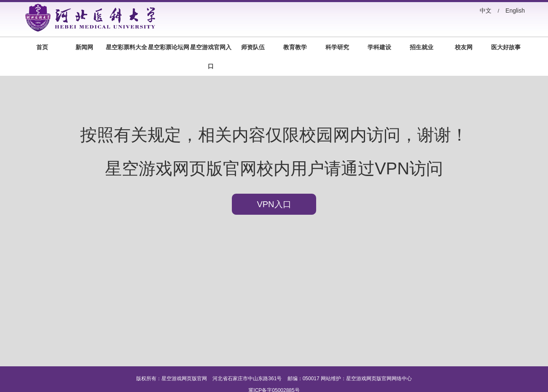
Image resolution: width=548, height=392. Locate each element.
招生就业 (422, 47)
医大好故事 (506, 47)
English (515, 11)
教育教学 (295, 47)
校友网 (464, 47)
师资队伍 (253, 47)
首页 (42, 47)
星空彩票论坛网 (169, 47)
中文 (486, 11)
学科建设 (379, 47)
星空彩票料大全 (126, 47)
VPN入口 (274, 204)
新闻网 (84, 47)
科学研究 (337, 47)
